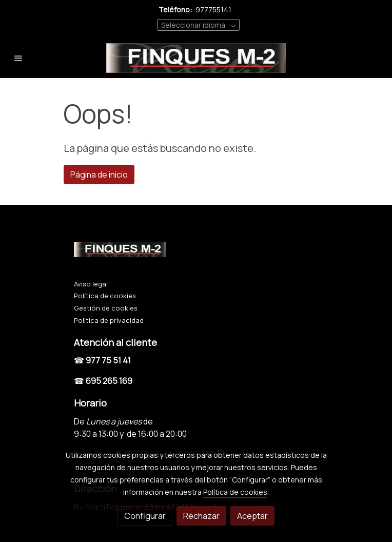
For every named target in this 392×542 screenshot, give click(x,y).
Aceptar (252, 516)
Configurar (145, 516)
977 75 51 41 (108, 360)
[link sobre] (196, 251)
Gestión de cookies (106, 308)
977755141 (213, 9)
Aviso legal (91, 284)
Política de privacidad (109, 320)
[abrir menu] (18, 58)
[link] (196, 58)
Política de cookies (105, 296)
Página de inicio (99, 175)
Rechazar (201, 516)
